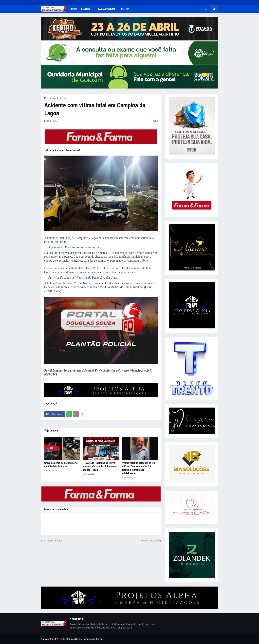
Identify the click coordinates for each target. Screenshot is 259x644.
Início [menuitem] (74, 9)
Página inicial (51, 98)
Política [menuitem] (124, 9)
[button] (206, 9)
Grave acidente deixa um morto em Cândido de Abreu (61, 465)
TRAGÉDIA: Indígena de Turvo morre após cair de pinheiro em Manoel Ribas (100, 466)
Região (64, 98)
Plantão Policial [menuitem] (106, 9)
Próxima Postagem (150, 541)
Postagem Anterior (52, 541)
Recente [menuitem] (86, 9)
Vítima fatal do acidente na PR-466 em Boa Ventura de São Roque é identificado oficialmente (139, 468)
